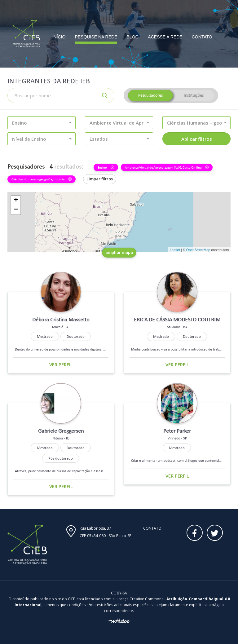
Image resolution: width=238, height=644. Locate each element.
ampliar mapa (119, 252)
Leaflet (175, 250)
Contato (152, 528)
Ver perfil (61, 364)
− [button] (16, 210)
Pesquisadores (150, 95)
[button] (42, 123)
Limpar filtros (100, 179)
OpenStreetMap (198, 250)
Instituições (194, 95)
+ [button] (16, 201)
